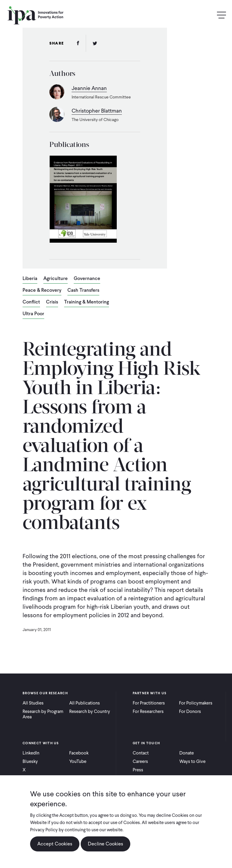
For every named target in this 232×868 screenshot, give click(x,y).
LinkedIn (31, 753)
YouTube (78, 761)
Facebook (79, 753)
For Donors (190, 711)
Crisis (52, 302)
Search (209, 15)
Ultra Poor (33, 314)
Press (138, 770)
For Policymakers (196, 703)
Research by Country (90, 711)
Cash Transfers (83, 291)
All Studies (33, 703)
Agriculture (56, 279)
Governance (87, 279)
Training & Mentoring (87, 302)
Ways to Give (192, 761)
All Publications (85, 703)
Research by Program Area (43, 714)
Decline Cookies (105, 844)
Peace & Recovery (42, 291)
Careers (140, 761)
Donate (187, 753)
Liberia (30, 279)
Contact (141, 753)
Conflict (31, 302)
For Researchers (148, 711)
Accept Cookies (55, 844)
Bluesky (30, 761)
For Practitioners (149, 703)
